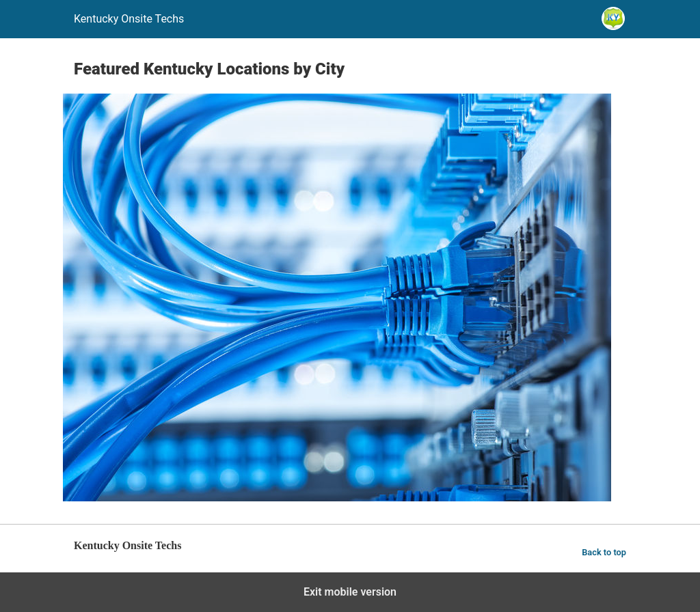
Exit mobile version (350, 592)
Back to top (604, 552)
